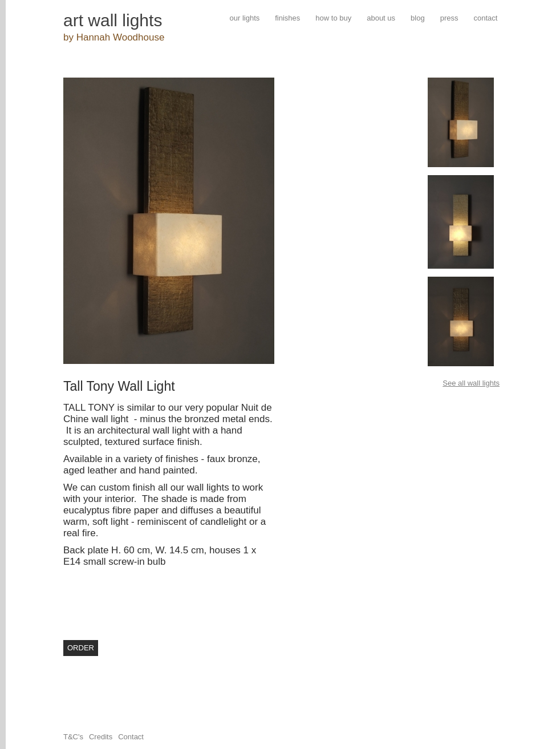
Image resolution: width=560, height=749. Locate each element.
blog (418, 18)
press (449, 18)
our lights (245, 18)
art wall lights (113, 20)
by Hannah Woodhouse (114, 37)
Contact (131, 737)
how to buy (333, 18)
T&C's (73, 737)
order (81, 648)
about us (381, 18)
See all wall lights (471, 383)
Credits (101, 737)
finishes (287, 18)
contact (485, 18)
